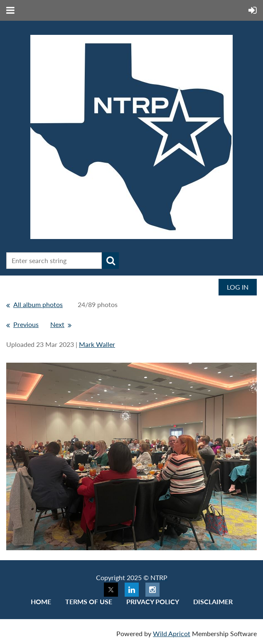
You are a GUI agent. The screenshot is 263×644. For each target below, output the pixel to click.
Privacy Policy (153, 601)
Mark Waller (97, 344)
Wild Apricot (172, 633)
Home (41, 601)
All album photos (38, 304)
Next (57, 324)
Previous (26, 324)
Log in (238, 287)
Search (111, 261)
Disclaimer (213, 601)
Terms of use (89, 601)
